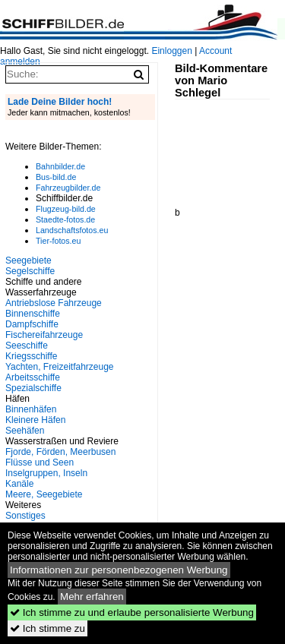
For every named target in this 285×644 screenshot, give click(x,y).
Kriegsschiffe (31, 356)
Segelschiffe (30, 271)
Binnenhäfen (31, 409)
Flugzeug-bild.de (66, 209)
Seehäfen (25, 431)
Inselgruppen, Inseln (46, 473)
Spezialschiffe (33, 388)
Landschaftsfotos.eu (72, 230)
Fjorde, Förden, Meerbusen (60, 452)
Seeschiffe (27, 346)
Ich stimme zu (47, 628)
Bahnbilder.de (60, 166)
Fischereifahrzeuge (44, 335)
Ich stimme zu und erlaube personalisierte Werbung (132, 612)
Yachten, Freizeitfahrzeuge (60, 367)
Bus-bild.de (56, 177)
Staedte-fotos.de (65, 219)
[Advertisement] (230, 147)
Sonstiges (25, 516)
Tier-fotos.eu (58, 241)
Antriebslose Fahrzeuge (54, 303)
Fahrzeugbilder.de (68, 188)
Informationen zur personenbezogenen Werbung (119, 570)
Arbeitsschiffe (33, 377)
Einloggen (171, 51)
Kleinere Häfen (35, 420)
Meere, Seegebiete (44, 494)
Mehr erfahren (92, 597)
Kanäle (19, 484)
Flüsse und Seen (40, 462)
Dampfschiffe (32, 324)
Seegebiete (28, 260)
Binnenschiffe (33, 314)
